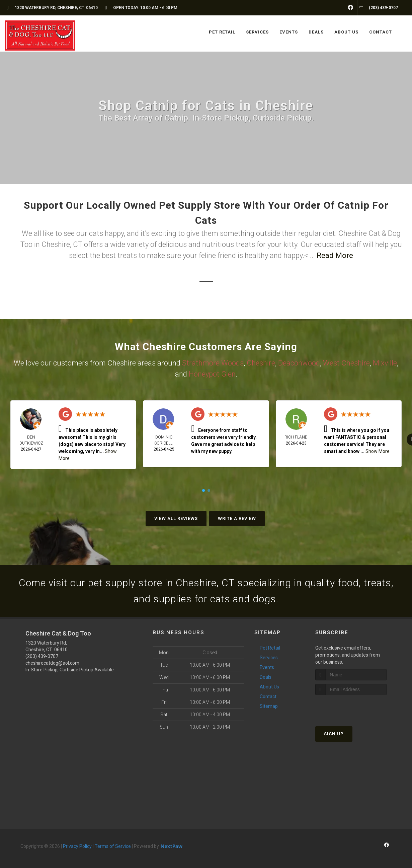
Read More (335, 255)
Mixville (385, 363)
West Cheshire (346, 363)
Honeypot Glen (212, 374)
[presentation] (351, 708)
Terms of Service (113, 846)
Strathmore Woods (213, 363)
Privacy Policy (77, 846)
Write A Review (237, 518)
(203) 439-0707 (42, 656)
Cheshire (261, 363)
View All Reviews (176, 518)
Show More (378, 451)
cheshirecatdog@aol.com (52, 663)
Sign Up (334, 734)
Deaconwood (299, 363)
